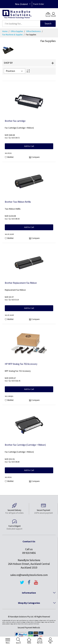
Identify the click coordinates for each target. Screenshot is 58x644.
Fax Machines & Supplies (13, 35)
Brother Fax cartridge (15, 121)
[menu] (8, 640)
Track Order (39, 4)
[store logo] (17, 14)
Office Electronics (34, 31)
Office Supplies (17, 31)
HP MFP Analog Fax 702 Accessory (21, 364)
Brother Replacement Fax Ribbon (21, 283)
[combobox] (21, 24)
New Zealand (21, 4)
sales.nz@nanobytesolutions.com (29, 575)
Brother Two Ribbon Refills (18, 202)
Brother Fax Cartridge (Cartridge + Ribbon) (25, 445)
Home (5, 31)
